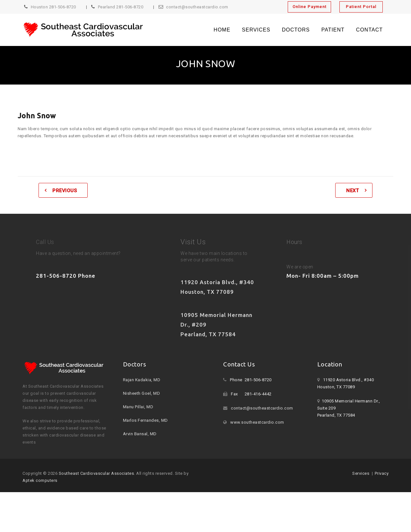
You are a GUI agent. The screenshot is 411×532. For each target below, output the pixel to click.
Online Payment (310, 7)
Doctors (296, 30)
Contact (369, 30)
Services (256, 30)
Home (222, 30)
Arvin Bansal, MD (140, 434)
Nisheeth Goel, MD (142, 393)
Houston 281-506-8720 (53, 7)
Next (352, 191)
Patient (333, 30)
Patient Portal (361, 7)
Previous (65, 191)
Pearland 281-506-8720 (121, 7)
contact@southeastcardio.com (197, 7)
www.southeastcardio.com (257, 422)
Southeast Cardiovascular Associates (96, 473)
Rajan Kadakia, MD (142, 380)
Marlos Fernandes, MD (145, 420)
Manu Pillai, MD (138, 407)
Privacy (382, 473)
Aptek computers (40, 480)
